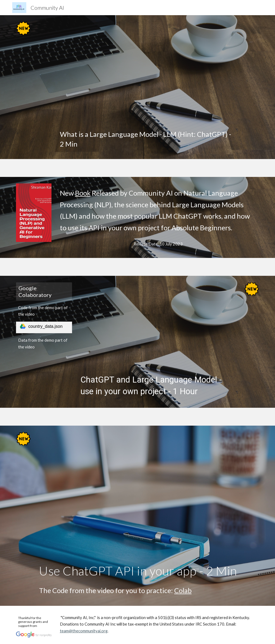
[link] (44, 328)
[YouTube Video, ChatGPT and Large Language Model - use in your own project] (158, 326)
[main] (148, 139)
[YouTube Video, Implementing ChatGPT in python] (148, 496)
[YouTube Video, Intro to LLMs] (148, 74)
